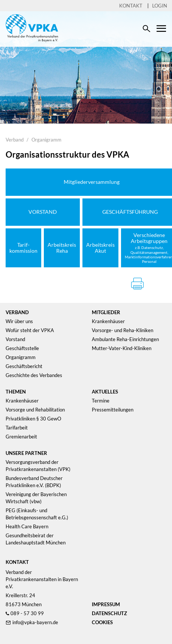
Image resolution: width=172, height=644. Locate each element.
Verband (15, 140)
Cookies (102, 622)
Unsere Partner (26, 453)
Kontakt (131, 6)
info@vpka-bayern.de (35, 622)
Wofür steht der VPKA (30, 330)
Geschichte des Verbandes (34, 375)
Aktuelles (105, 392)
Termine (101, 401)
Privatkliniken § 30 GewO (33, 419)
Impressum (106, 604)
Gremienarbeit (21, 437)
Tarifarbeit (17, 428)
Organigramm (46, 140)
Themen (16, 392)
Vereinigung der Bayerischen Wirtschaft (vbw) (36, 498)
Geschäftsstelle (22, 348)
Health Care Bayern (27, 526)
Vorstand (15, 339)
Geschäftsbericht (24, 366)
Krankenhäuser (108, 321)
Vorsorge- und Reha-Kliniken (123, 330)
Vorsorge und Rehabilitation (35, 410)
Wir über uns (19, 321)
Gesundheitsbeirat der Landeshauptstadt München (36, 539)
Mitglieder (106, 312)
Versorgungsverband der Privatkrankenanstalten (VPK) (38, 466)
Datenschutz (109, 613)
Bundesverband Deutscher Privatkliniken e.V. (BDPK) (34, 482)
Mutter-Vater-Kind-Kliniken (122, 348)
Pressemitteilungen (113, 410)
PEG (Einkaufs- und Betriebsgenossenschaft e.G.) (37, 514)
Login (160, 6)
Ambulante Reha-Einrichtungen (125, 339)
